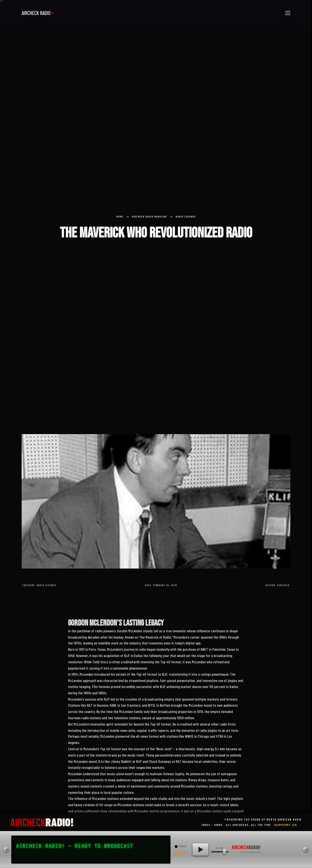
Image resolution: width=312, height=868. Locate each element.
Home (120, 216)
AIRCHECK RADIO (36, 13)
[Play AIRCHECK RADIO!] (200, 850)
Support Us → (288, 825)
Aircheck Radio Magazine (149, 216)
